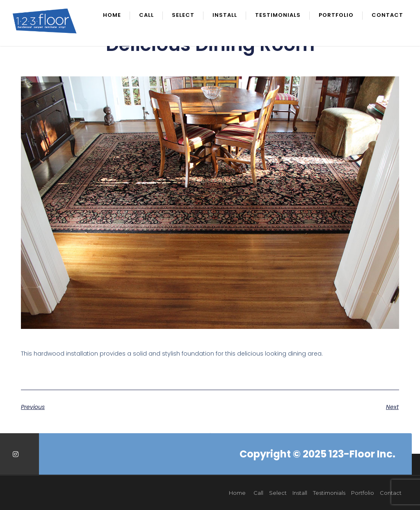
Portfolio (336, 16)
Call (146, 16)
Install (225, 16)
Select (183, 16)
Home (112, 16)
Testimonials (278, 16)
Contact (387, 16)
